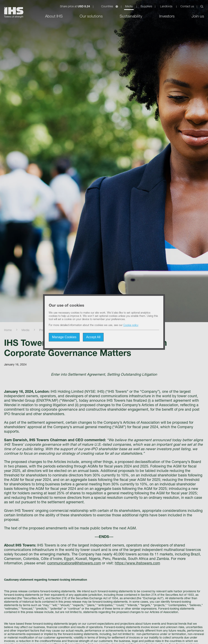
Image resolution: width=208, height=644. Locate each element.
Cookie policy (131, 325)
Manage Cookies (64, 337)
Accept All (93, 337)
